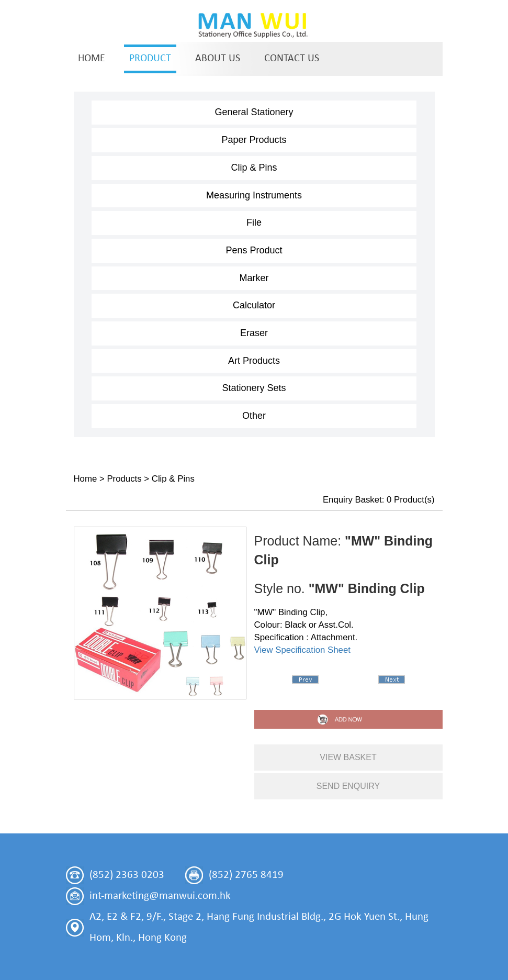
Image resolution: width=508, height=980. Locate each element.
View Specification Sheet (302, 650)
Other (254, 416)
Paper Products (254, 140)
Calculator (254, 305)
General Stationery (254, 112)
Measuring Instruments (254, 195)
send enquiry (348, 786)
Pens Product (254, 250)
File (254, 222)
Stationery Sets (254, 388)
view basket (348, 757)
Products (124, 479)
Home (86, 479)
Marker (254, 278)
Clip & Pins (254, 168)
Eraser (254, 333)
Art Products (254, 361)
